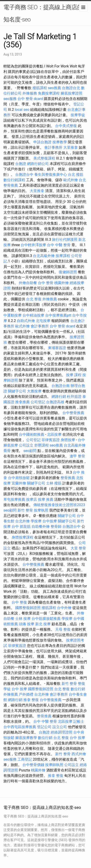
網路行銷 (59, 397)
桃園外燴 (61, 283)
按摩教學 (60, 142)
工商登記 (25, 759)
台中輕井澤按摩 (33, 245)
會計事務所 (53, 147)
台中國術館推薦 (32, 434)
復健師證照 (68, 272)
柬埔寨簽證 (57, 348)
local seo (22, 110)
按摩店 (32, 499)
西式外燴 (79, 754)
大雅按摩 (34, 391)
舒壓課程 (42, 445)
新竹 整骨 (25, 510)
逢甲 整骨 (77, 456)
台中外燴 (64, 608)
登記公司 (44, 727)
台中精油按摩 (33, 315)
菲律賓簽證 (51, 440)
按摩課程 (63, 256)
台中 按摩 (19, 689)
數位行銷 (78, 689)
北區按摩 (54, 434)
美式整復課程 (44, 158)
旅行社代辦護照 (65, 240)
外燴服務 (30, 93)
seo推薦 (54, 88)
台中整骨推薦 (73, 413)
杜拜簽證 (74, 397)
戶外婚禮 (26, 694)
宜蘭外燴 (19, 483)
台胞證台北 (71, 88)
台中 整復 (19, 602)
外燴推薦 (50, 299)
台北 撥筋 (76, 175)
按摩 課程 (74, 375)
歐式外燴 (71, 180)
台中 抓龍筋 (21, 527)
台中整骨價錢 (33, 765)
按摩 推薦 (46, 499)
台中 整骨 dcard (30, 99)
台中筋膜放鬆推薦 (46, 619)
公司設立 (26, 445)
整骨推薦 (68, 478)
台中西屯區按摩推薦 (20, 727)
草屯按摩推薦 (14, 499)
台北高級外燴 (44, 256)
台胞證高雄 (55, 402)
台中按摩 (50, 521)
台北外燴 (22, 521)
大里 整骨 (78, 548)
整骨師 (56, 527)
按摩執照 (41, 510)
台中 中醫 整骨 (59, 245)
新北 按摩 (43, 624)
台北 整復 (34, 299)
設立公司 (60, 727)
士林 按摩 (23, 619)
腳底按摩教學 (26, 738)
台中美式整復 (66, 126)
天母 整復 (63, 629)
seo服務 (10, 99)
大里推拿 (71, 147)
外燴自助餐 (28, 283)
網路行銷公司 (38, 164)
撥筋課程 (40, 88)
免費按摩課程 (49, 93)
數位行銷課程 (14, 180)
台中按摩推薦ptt (58, 315)
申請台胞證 (42, 142)
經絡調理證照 (61, 732)
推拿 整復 (31, 700)
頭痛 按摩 (27, 624)
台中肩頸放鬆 (19, 478)
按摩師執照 (54, 765)
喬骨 (7, 451)
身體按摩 (68, 440)
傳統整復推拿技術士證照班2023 (59, 505)
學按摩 (36, 521)
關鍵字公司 (17, 391)
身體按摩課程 (22, 537)
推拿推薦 (22, 402)
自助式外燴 (26, 321)
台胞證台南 (61, 386)
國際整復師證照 (28, 608)
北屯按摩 (43, 321)
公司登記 (38, 402)
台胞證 (21, 164)
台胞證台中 (24, 175)
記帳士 (79, 721)
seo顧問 (30, 451)
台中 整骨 (46, 283)
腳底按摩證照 (71, 93)
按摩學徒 (78, 115)
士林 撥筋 (54, 483)
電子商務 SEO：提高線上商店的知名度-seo (43, 13)
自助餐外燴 (41, 527)
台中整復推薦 (33, 564)
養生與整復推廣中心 (51, 175)
